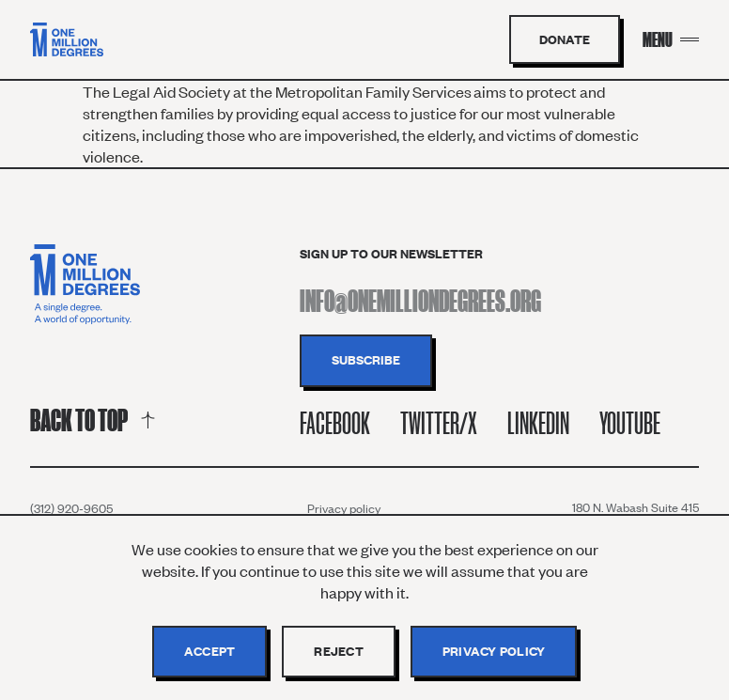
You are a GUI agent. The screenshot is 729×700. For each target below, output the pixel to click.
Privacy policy (344, 508)
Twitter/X (439, 423)
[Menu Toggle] (671, 39)
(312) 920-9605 (71, 508)
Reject (339, 651)
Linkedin (538, 423)
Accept (210, 651)
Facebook (335, 423)
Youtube (630, 423)
